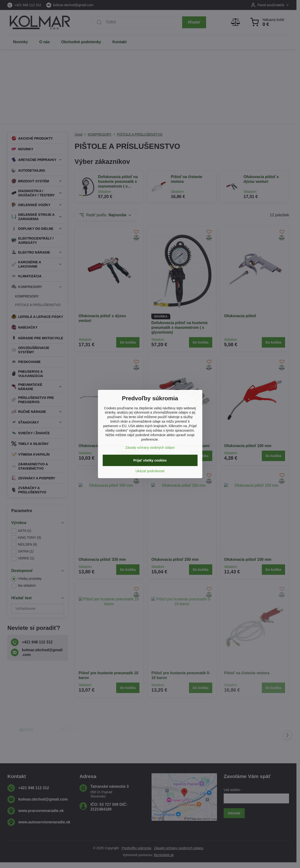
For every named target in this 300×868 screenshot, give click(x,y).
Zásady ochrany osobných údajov (150, 448)
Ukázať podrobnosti (150, 471)
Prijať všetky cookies (150, 460)
